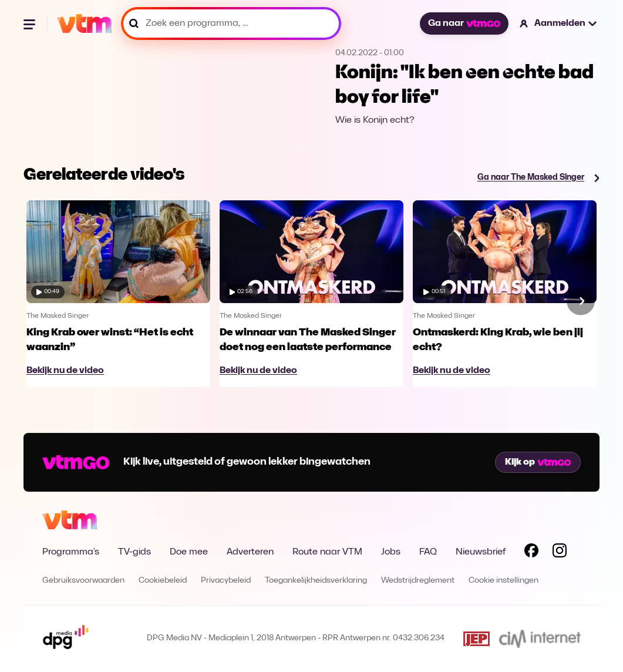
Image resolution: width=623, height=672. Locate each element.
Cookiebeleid (163, 581)
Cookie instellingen (504, 581)
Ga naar (464, 23)
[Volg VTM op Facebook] (531, 553)
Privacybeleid (226, 581)
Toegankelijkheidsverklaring (316, 581)
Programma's (71, 552)
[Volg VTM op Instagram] (560, 553)
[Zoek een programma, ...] (231, 23)
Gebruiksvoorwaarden (83, 581)
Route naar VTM (327, 552)
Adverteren (250, 552)
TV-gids (134, 552)
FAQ (428, 552)
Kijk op (538, 462)
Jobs (391, 552)
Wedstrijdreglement (418, 581)
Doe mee (189, 552)
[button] (559, 23)
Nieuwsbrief (481, 552)
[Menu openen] (31, 23)
